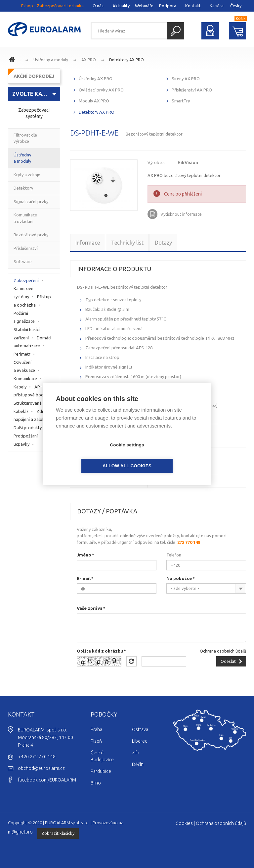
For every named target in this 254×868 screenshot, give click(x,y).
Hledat (176, 31)
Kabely (20, 387)
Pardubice (101, 771)
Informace (88, 243)
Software (23, 261)
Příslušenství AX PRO (192, 90)
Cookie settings (89, 455)
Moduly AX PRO (94, 101)
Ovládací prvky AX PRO (101, 90)
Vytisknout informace (181, 214)
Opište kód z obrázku (100, 651)
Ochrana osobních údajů (223, 651)
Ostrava (140, 729)
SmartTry (181, 101)
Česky (236, 6)
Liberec (140, 741)
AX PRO (89, 60)
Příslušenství (26, 248)
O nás (98, 6)
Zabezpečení (26, 280)
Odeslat (228, 661)
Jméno (84, 555)
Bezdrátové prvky (31, 235)
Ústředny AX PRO (96, 79)
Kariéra (217, 6)
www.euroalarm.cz (13, 60)
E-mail (84, 578)
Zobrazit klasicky (58, 833)
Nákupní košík (238, 31)
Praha (96, 729)
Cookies (184, 823)
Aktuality (121, 6)
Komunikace (25, 378)
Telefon (174, 555)
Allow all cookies (165, 455)
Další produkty (28, 428)
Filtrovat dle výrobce (25, 138)
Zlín (136, 753)
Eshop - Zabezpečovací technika (52, 6)
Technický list (127, 243)
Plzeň (96, 741)
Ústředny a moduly (51, 60)
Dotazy (163, 243)
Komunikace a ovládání (25, 218)
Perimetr (22, 354)
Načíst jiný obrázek (131, 661)
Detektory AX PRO (127, 60)
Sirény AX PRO (186, 79)
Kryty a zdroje (27, 175)
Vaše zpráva (90, 608)
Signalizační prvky (31, 202)
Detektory (23, 188)
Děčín (138, 764)
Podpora (168, 6)
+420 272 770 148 (37, 757)
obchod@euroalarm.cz (41, 768)
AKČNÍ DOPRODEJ (34, 76)
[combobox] (206, 588)
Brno (96, 783)
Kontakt (193, 6)
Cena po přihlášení (183, 194)
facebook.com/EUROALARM (47, 780)
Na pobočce (179, 578)
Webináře (144, 6)
